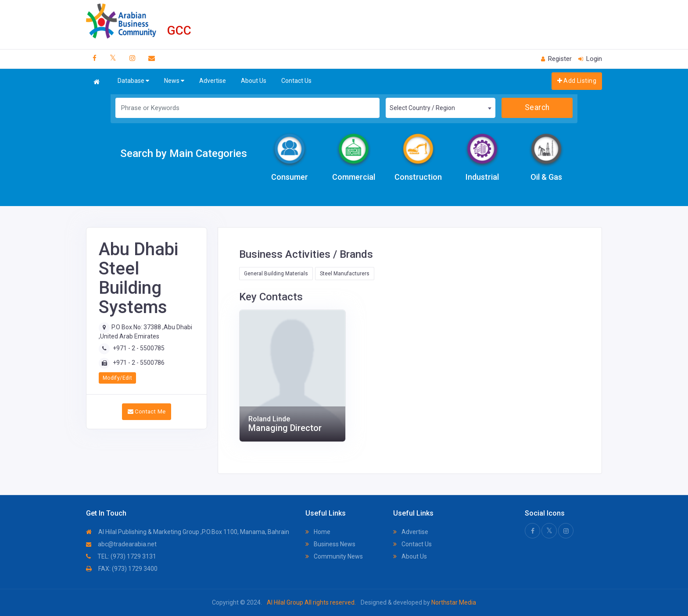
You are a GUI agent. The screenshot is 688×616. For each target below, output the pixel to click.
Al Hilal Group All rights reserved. (311, 602)
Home (318, 532)
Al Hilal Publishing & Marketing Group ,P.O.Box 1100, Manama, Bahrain (188, 532)
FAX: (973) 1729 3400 (122, 569)
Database (133, 81)
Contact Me (147, 411)
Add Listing (577, 81)
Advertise (213, 81)
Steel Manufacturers (345, 274)
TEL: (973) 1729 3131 (121, 556)
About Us (254, 81)
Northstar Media (453, 602)
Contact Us (296, 81)
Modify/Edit (117, 378)
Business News (330, 544)
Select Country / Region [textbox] (422, 108)
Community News (334, 556)
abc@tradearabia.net (121, 544)
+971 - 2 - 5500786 (139, 363)
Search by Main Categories (184, 153)
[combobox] (441, 108)
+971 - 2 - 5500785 (139, 348)
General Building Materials (276, 274)
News (174, 81)
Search (537, 107)
